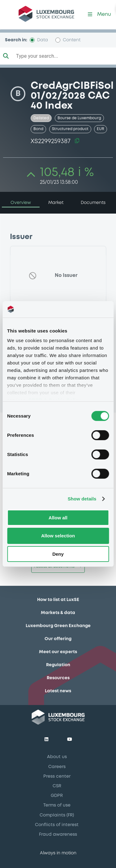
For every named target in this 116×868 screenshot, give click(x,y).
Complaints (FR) (57, 815)
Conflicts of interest (57, 825)
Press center (57, 776)
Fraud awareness (58, 834)
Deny (58, 554)
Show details (82, 499)
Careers (57, 767)
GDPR (57, 796)
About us (57, 757)
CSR (57, 786)
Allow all (58, 517)
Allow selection (58, 536)
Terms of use (57, 805)
